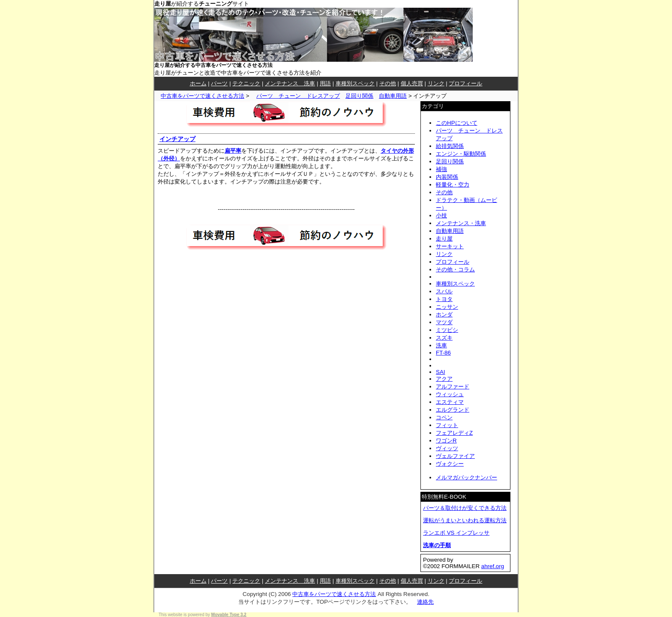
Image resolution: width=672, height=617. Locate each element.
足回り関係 (359, 96)
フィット (447, 425)
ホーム (198, 83)
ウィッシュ (450, 394)
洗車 (441, 345)
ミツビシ (447, 330)
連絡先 (425, 602)
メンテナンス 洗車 (290, 83)
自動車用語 (393, 96)
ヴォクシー (450, 464)
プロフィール (465, 83)
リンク (436, 83)
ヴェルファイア (455, 456)
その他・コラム (455, 269)
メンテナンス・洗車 (461, 223)
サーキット (450, 246)
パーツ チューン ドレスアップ (298, 96)
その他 (388, 83)
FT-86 (443, 353)
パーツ (219, 83)
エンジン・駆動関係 (461, 154)
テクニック (246, 83)
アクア (444, 379)
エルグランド (453, 410)
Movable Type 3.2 (229, 615)
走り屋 (444, 239)
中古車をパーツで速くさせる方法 (202, 96)
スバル (444, 291)
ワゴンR (446, 441)
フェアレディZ (454, 433)
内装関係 (447, 177)
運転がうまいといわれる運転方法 (465, 520)
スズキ (444, 338)
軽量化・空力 (453, 185)
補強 (441, 169)
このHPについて (457, 123)
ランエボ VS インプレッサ (456, 533)
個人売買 (412, 83)
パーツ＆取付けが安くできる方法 (465, 508)
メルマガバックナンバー (466, 477)
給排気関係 (450, 146)
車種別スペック (355, 83)
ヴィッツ (447, 448)
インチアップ (177, 139)
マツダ (444, 322)
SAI (440, 372)
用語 (325, 83)
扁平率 (233, 151)
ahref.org (493, 566)
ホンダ (444, 315)
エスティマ (450, 402)
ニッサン (447, 307)
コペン (444, 417)
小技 (441, 215)
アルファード (453, 387)
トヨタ (444, 299)
